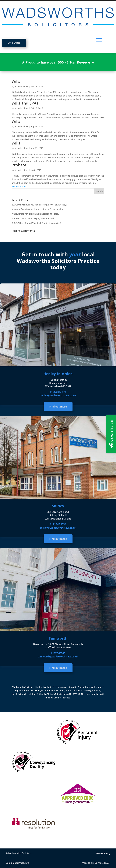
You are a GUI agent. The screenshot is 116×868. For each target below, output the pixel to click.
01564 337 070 (58, 392)
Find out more (58, 407)
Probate (19, 165)
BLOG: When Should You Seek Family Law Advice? (36, 223)
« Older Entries (19, 186)
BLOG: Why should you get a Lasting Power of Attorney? (39, 205)
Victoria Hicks (21, 86)
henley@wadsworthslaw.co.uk (58, 395)
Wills (16, 81)
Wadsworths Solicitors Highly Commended (33, 218)
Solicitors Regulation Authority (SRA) (34, 694)
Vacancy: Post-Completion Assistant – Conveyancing (37, 209)
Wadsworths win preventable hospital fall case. (35, 214)
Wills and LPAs (25, 103)
